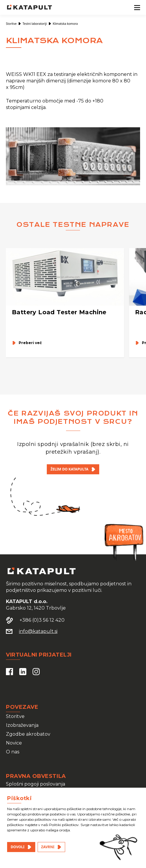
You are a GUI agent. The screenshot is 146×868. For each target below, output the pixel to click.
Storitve (11, 24)
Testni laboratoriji (35, 24)
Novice (14, 743)
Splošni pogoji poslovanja (36, 784)
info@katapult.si (38, 631)
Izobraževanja (22, 725)
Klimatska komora (65, 24)
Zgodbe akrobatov (28, 734)
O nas (13, 752)
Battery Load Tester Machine (59, 312)
